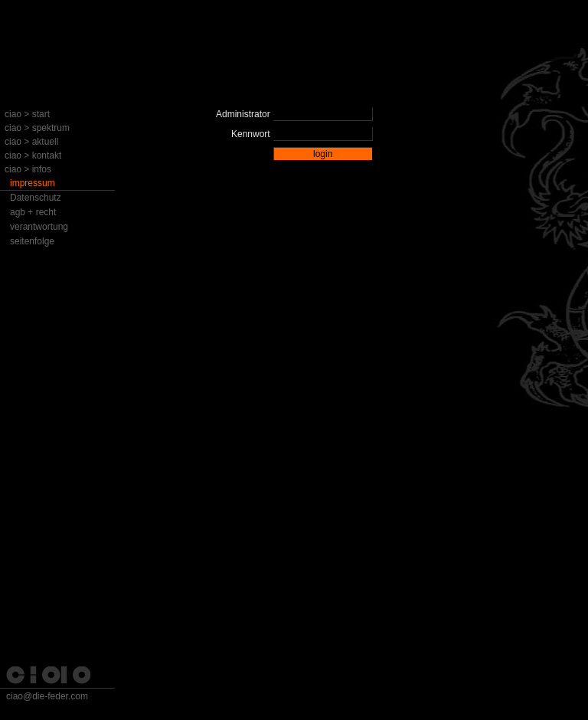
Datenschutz (36, 198)
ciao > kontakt (33, 155)
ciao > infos (28, 169)
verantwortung (39, 227)
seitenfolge (32, 241)
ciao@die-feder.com (47, 696)
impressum (33, 183)
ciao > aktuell (31, 142)
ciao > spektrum (37, 128)
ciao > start (27, 114)
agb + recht (33, 212)
